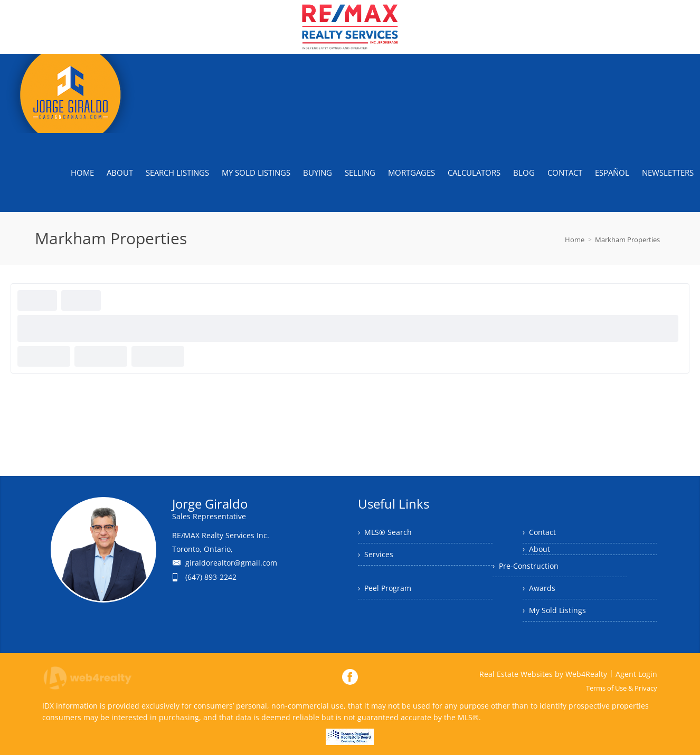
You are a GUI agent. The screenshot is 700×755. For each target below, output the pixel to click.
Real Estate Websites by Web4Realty (543, 674)
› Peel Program (385, 588)
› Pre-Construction (526, 566)
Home (575, 240)
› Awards (539, 588)
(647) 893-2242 (211, 577)
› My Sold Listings (554, 610)
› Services (376, 554)
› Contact (539, 532)
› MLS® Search (385, 532)
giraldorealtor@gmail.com (231, 563)
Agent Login (636, 674)
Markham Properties (627, 240)
